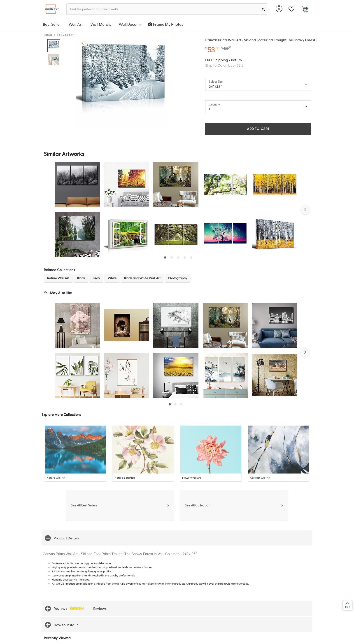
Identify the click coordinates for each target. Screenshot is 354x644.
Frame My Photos (166, 24)
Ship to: (224, 65)
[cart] (305, 10)
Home (48, 35)
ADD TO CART (258, 129)
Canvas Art (65, 35)
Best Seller (52, 24)
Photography (178, 278)
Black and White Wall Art (142, 278)
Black (81, 278)
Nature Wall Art (58, 278)
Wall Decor (130, 24)
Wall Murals (101, 24)
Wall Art (76, 24)
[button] (305, 210)
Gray (96, 278)
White (112, 278)
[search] (263, 9)
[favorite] (291, 9)
